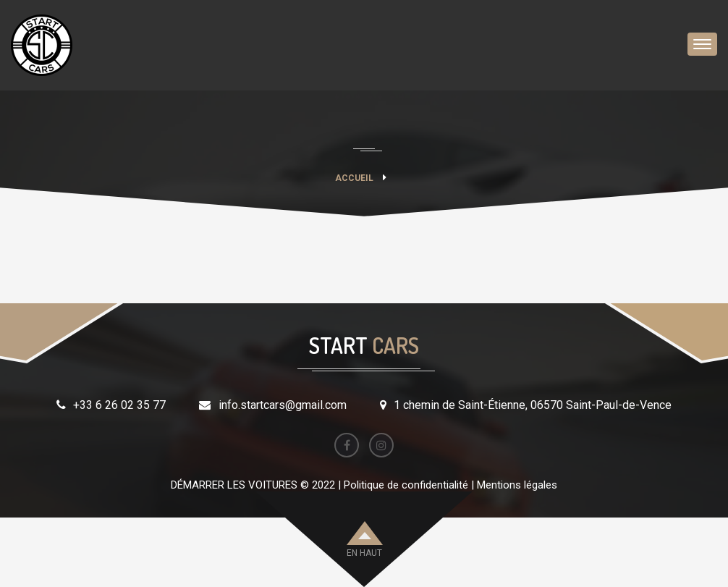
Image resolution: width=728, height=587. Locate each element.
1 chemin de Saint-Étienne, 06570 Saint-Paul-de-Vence (533, 405)
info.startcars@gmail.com (283, 405)
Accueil (354, 178)
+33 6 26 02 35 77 (119, 405)
